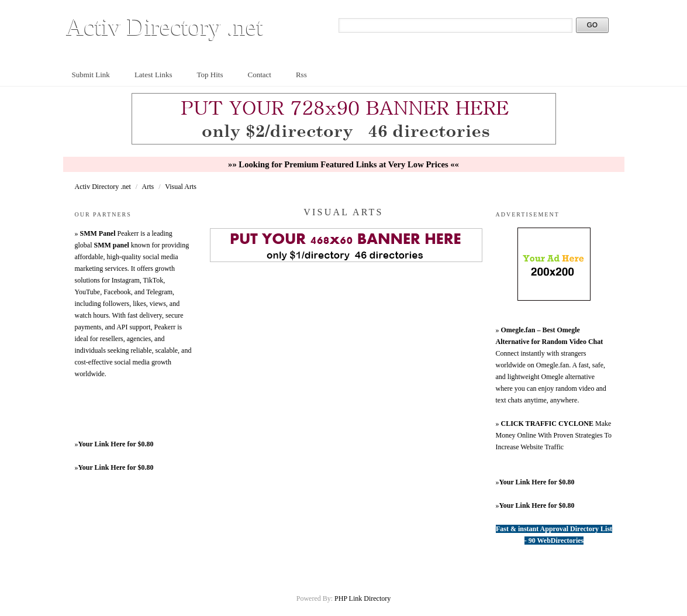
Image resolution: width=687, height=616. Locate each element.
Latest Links (153, 75)
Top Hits (210, 75)
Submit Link (91, 75)
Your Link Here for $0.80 (116, 444)
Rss (301, 75)
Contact (259, 75)
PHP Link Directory (363, 598)
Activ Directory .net (165, 27)
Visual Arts (181, 187)
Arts (149, 187)
